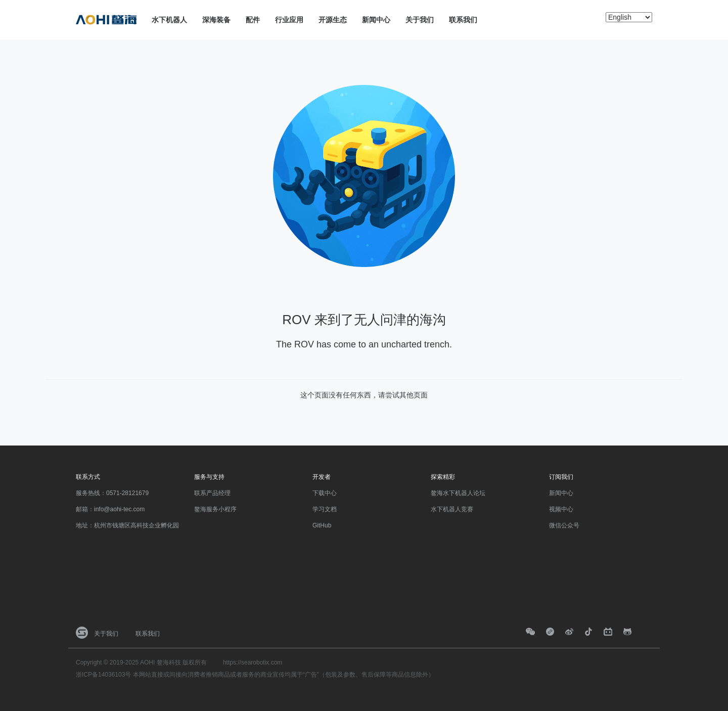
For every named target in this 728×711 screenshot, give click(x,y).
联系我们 (463, 20)
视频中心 (561, 509)
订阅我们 (561, 477)
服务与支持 (209, 477)
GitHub (322, 525)
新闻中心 (376, 20)
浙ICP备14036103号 (103, 675)
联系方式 (88, 477)
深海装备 (216, 20)
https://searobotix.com (253, 662)
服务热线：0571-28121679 (112, 493)
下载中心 (325, 493)
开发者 (322, 477)
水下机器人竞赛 (452, 509)
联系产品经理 (212, 493)
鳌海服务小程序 (215, 509)
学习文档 (325, 509)
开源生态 (333, 20)
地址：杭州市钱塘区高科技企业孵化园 (127, 525)
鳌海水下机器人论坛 (458, 493)
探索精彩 (443, 477)
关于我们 (420, 20)
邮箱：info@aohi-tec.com (110, 509)
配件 (253, 20)
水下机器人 (169, 20)
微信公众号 (564, 525)
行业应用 (289, 20)
